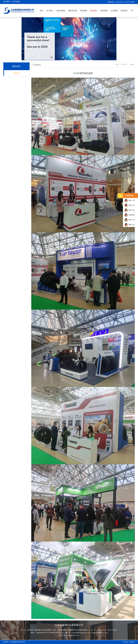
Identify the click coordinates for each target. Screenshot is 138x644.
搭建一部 (129, 220)
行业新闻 (114, 11)
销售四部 (129, 215)
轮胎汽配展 (61, 11)
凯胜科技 (132, 642)
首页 (41, 11)
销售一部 (129, 200)
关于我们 (50, 11)
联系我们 (124, 11)
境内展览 (84, 11)
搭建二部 (129, 225)
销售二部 (129, 205)
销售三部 (129, 210)
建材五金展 (73, 11)
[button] (66, 58)
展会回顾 (104, 11)
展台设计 (94, 11)
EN (132, 11)
